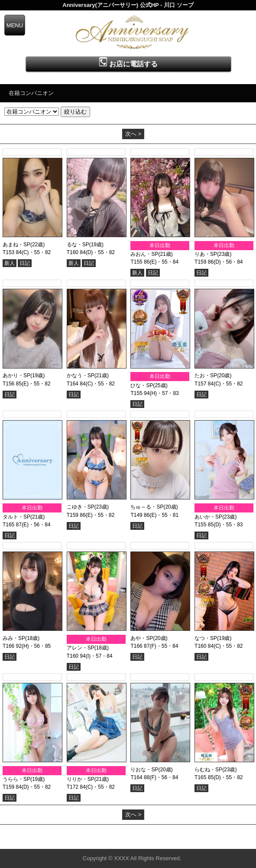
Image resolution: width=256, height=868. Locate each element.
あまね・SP (16, 245)
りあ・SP (206, 254)
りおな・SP (144, 770)
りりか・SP (81, 779)
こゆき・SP (81, 507)
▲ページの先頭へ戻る (224, 841)
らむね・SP (208, 770)
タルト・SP (16, 517)
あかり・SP (16, 375)
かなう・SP (81, 375)
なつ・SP (206, 638)
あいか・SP (208, 517)
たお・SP (206, 375)
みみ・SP (14, 638)
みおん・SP (144, 254)
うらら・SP (16, 779)
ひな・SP (142, 385)
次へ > (133, 134)
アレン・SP (81, 648)
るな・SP (78, 245)
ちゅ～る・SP (147, 507)
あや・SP (142, 638)
